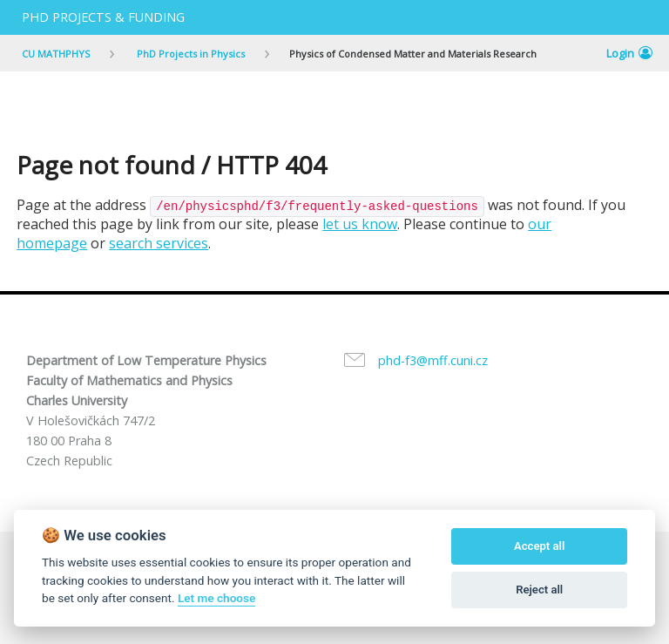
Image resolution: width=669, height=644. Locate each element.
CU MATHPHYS (56, 54)
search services (159, 243)
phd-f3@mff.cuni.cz (433, 360)
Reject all (539, 590)
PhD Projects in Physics (189, 54)
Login (629, 53)
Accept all (539, 546)
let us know (360, 224)
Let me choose (216, 598)
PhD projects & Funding (103, 17)
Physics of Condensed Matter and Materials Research (413, 54)
